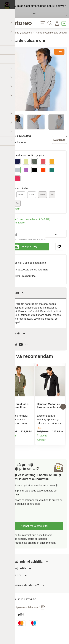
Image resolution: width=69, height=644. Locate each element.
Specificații (16, 340)
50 (52, 202)
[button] (6, 415)
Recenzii (17, 352)
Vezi (35, 17)
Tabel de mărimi (13, 216)
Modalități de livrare (13, 230)
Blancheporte (18, 150)
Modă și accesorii (22, 40)
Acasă (6, 40)
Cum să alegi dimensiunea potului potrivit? (40, 7)
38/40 (21, 202)
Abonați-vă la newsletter (34, 536)
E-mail (12, 524)
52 (9, 210)
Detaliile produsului (30, 451)
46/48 (43, 202)
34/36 (10, 202)
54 (17, 210)
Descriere (15, 300)
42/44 (32, 202)
